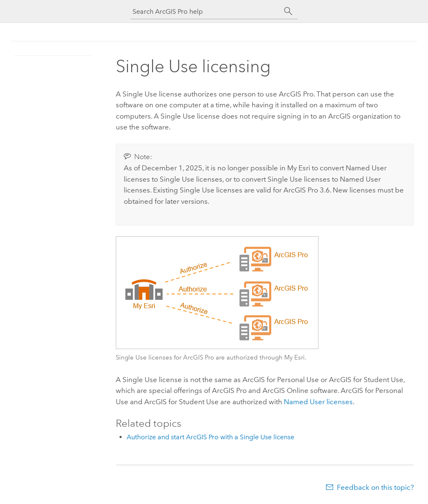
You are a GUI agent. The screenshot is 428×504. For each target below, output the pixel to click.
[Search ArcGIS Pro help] (206, 11)
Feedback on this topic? (375, 487)
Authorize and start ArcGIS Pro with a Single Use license (210, 437)
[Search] (288, 11)
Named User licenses (318, 402)
